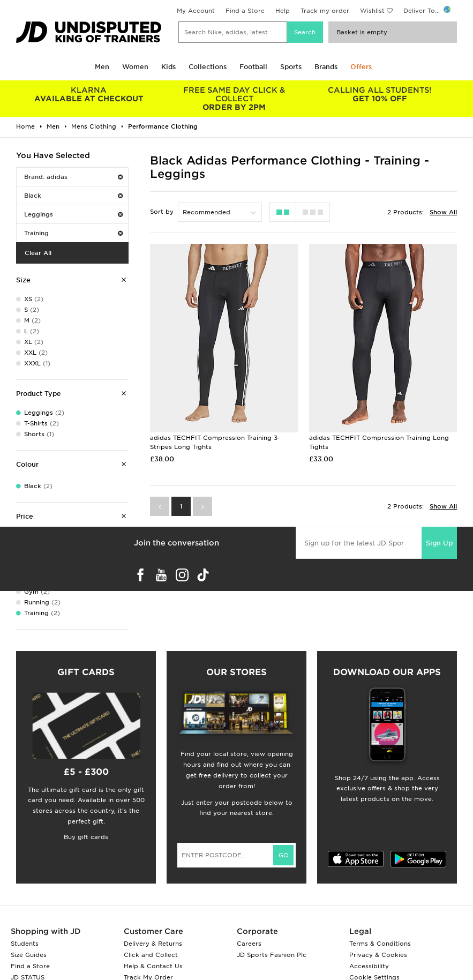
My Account (196, 11)
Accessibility (369, 966)
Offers (361, 67)
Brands (326, 67)
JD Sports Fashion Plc (272, 955)
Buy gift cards (86, 837)
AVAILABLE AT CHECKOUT (89, 94)
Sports (291, 67)
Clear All (38, 253)
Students (25, 944)
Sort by (162, 212)
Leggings (73, 214)
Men (102, 67)
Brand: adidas (73, 177)
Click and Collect (151, 955)
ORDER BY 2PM (235, 99)
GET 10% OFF (380, 94)
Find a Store (245, 11)
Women (135, 67)
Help (283, 11)
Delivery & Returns (153, 944)
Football (253, 67)
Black (73, 196)
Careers (249, 944)
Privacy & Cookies (378, 955)
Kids (168, 67)
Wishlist (372, 11)
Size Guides (29, 955)
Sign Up (439, 543)
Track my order (325, 11)
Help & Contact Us (153, 966)
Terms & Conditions (380, 944)
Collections (208, 67)
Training (73, 233)
